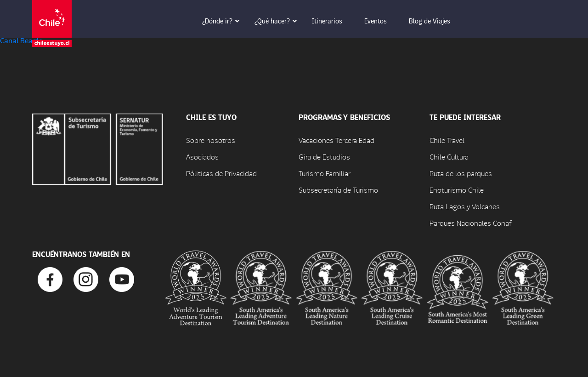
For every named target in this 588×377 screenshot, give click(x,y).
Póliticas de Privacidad (221, 173)
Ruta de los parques (461, 173)
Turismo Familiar (325, 173)
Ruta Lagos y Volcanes (465, 206)
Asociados (202, 157)
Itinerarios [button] (334, 21)
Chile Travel (447, 140)
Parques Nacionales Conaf (470, 223)
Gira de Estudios (324, 157)
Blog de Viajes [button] (436, 21)
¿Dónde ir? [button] (224, 21)
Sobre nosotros (211, 140)
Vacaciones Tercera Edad (336, 140)
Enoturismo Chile (457, 190)
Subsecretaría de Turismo (338, 190)
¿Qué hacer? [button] (279, 21)
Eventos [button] (382, 21)
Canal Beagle (21, 40)
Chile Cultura (449, 157)
